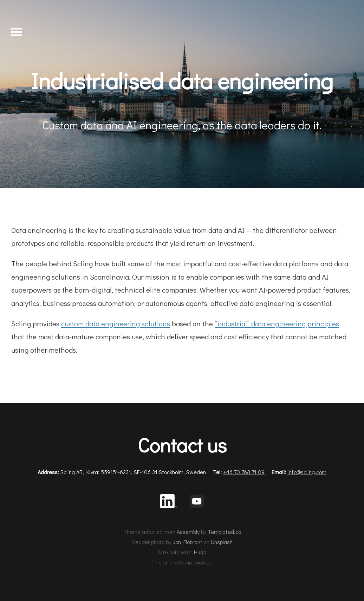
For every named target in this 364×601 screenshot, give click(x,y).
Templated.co (224, 532)
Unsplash (222, 542)
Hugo (200, 552)
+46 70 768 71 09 (244, 472)
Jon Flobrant (187, 542)
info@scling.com (307, 472)
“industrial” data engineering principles (277, 324)
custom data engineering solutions (116, 324)
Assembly (188, 532)
